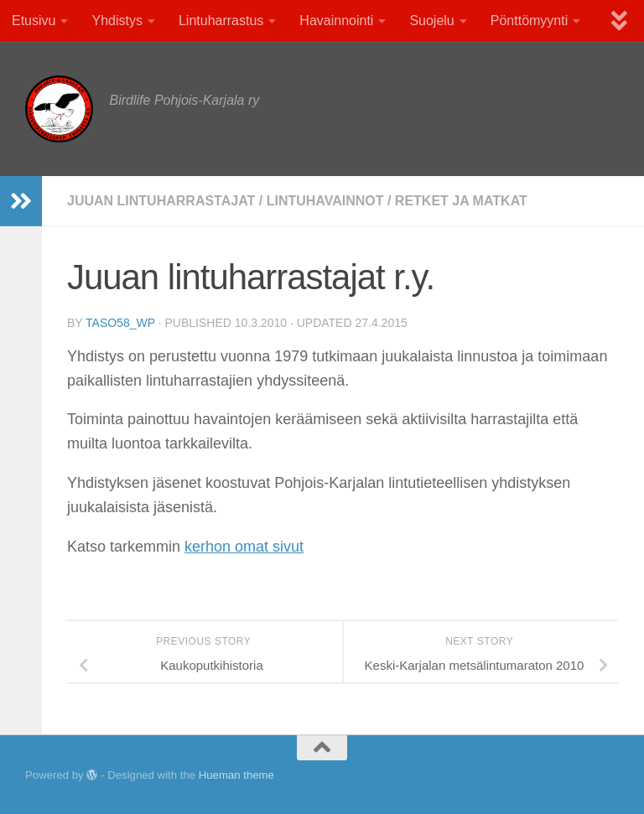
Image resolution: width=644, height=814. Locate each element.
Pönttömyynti (529, 21)
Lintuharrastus (221, 21)
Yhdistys (117, 21)
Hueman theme (236, 775)
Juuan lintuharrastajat (161, 201)
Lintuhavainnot (325, 201)
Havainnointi (336, 21)
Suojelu (431, 21)
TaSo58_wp (120, 323)
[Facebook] (577, 776)
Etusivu (34, 21)
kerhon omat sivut (244, 547)
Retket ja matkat (461, 201)
